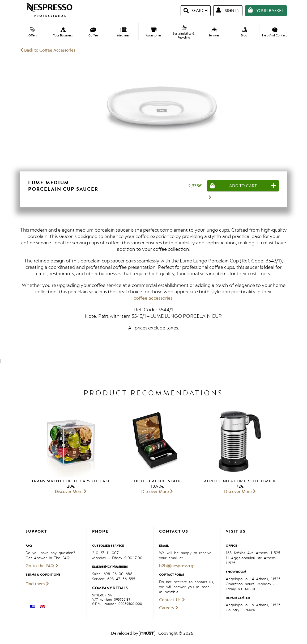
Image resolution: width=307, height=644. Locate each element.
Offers (33, 32)
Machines (123, 32)
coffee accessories (153, 298)
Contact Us (172, 600)
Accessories (154, 32)
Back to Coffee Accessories (48, 50)
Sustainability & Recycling (184, 32)
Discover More (71, 492)
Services (214, 32)
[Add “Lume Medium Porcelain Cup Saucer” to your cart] (243, 186)
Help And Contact (274, 32)
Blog (244, 32)
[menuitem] (33, 607)
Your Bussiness (63, 32)
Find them (37, 584)
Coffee (93, 32)
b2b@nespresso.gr (177, 566)
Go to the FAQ (42, 566)
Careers (169, 608)
